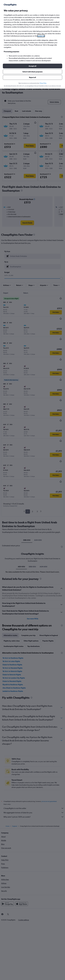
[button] (32, 66)
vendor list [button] (41, 36)
